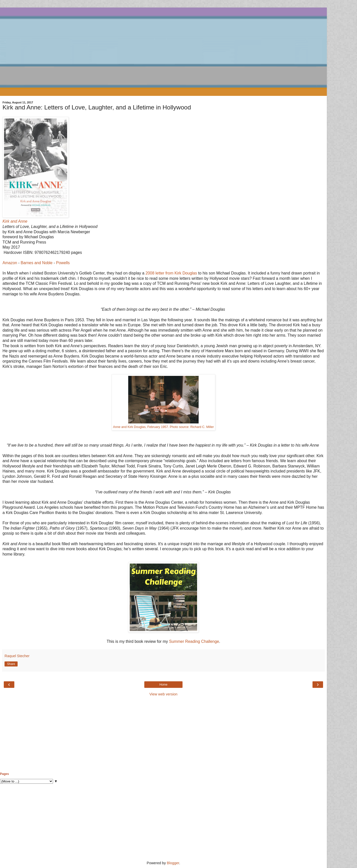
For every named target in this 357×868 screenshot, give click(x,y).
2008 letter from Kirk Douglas (171, 273)
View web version (163, 694)
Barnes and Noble (37, 263)
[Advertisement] (163, 734)
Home (163, 685)
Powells (63, 263)
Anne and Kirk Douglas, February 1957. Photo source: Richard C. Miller (164, 427)
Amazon (10, 263)
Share (11, 664)
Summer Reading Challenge (194, 641)
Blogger (173, 863)
